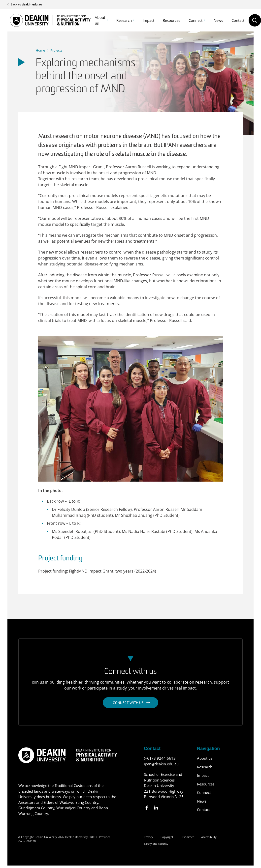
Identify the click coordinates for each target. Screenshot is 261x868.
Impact (148, 20)
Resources (171, 20)
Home (40, 50)
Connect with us (128, 703)
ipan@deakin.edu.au (161, 764)
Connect (196, 20)
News (218, 20)
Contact (238, 20)
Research (124, 20)
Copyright (167, 837)
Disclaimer (187, 837)
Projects (56, 50)
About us (100, 20)
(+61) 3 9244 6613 (160, 758)
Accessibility (209, 837)
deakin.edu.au (32, 4)
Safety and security (156, 844)
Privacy (148, 837)
